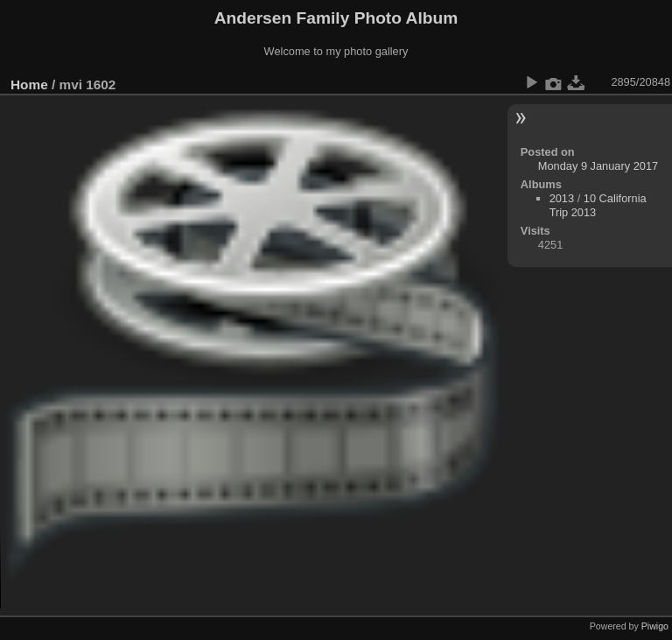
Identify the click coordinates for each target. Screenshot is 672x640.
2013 (562, 198)
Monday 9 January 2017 (598, 166)
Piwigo (655, 626)
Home (29, 84)
